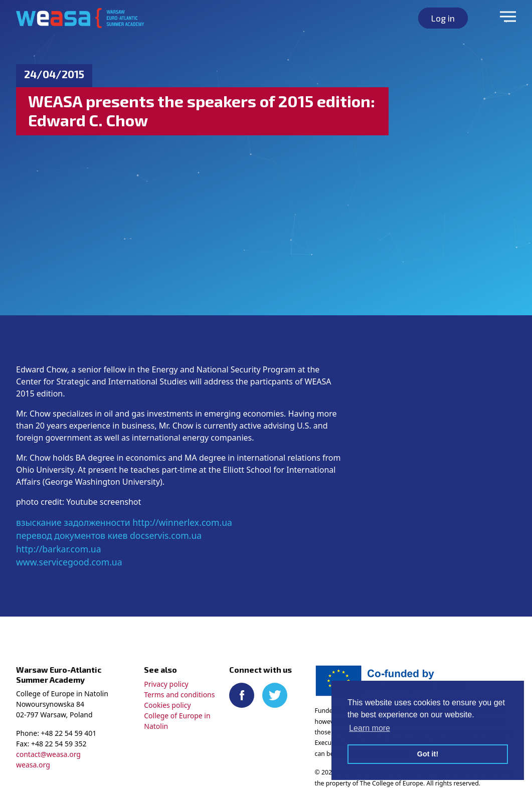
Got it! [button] (428, 754)
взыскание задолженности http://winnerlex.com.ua (124, 522)
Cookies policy (167, 705)
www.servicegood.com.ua (69, 562)
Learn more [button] (370, 728)
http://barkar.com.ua (59, 549)
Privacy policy (166, 684)
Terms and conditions (179, 695)
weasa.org (33, 765)
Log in (443, 18)
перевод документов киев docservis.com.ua (109, 535)
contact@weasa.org (48, 754)
